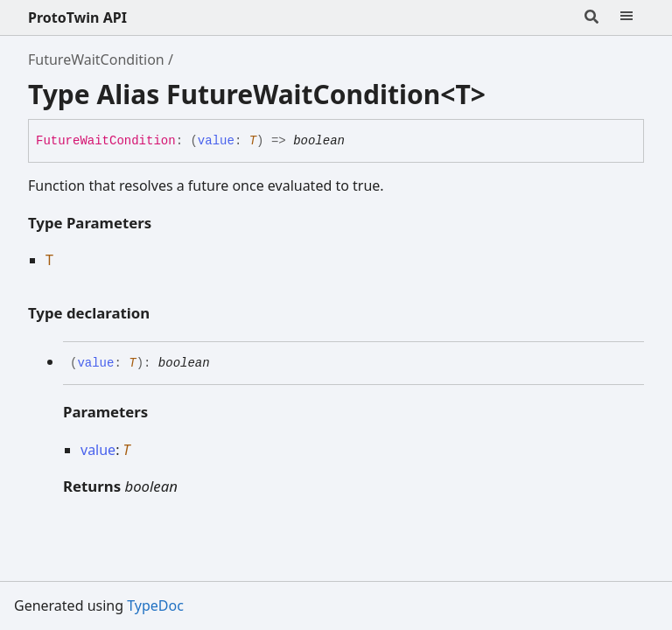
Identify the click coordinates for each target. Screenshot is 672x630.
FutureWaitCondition (96, 59)
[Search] (591, 17)
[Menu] (626, 17)
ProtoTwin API (77, 17)
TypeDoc (155, 605)
